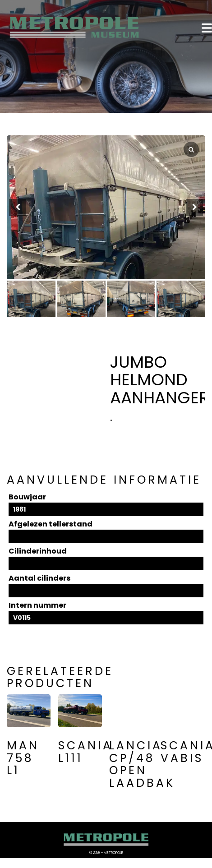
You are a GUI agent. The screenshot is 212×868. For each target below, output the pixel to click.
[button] (194, 208)
